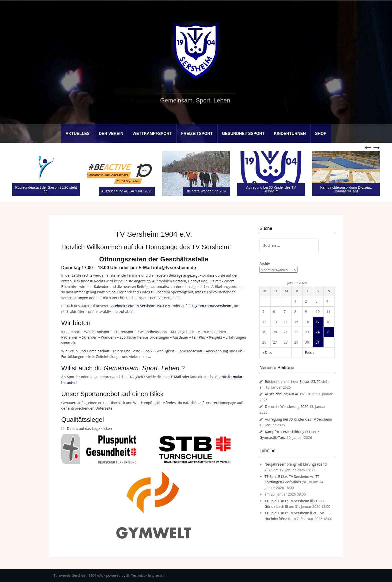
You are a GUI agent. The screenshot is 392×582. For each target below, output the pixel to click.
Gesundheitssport (243, 134)
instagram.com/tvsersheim (209, 306)
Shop (321, 134)
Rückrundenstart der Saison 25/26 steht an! (46, 189)
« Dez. (267, 352)
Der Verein (111, 134)
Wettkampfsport (152, 134)
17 (318, 322)
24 (318, 332)
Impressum (157, 575)
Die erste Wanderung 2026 (206, 191)
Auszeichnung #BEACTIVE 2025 (127, 191)
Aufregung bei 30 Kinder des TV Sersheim (271, 189)
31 (318, 342)
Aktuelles (77, 134)
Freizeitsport (197, 134)
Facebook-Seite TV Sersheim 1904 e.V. (141, 306)
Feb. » (310, 352)
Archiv (265, 263)
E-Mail (176, 377)
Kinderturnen (290, 134)
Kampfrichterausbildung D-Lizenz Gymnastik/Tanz (346, 189)
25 (328, 332)
